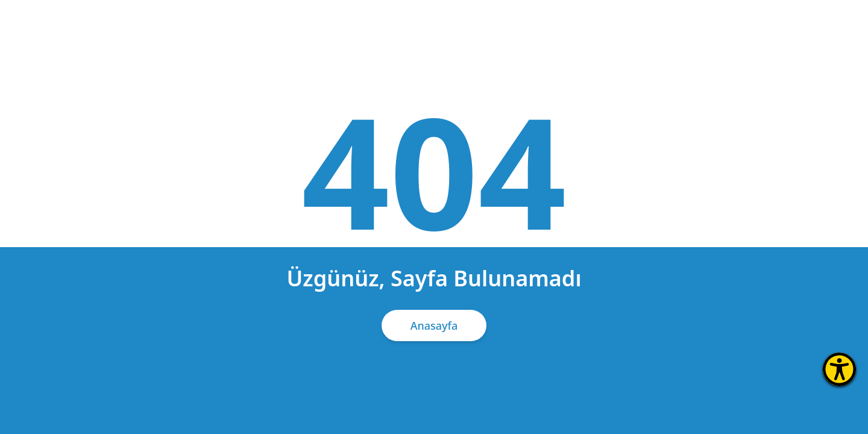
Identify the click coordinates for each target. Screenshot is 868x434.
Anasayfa (434, 325)
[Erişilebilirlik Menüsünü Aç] (839, 369)
